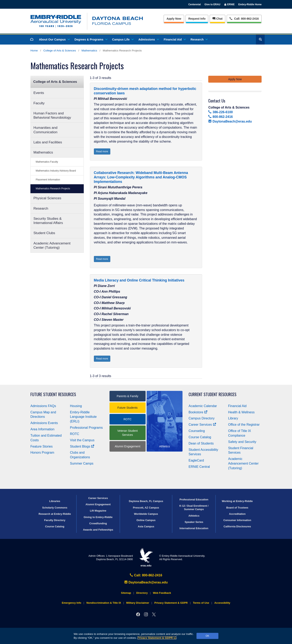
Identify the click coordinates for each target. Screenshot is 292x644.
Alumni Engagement (128, 446)
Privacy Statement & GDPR (157, 638)
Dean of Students (201, 443)
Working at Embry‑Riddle (237, 501)
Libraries (55, 501)
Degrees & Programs (91, 39)
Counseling (197, 431)
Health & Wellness (241, 412)
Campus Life (123, 39)
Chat (217, 19)
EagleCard (196, 460)
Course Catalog (200, 437)
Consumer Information (237, 520)
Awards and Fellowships (98, 530)
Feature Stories (41, 446)
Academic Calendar (203, 406)
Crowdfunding (98, 523)
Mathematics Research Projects (53, 189)
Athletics (194, 516)
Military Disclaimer (138, 603)
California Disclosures (237, 526)
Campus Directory (202, 418)
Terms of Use (201, 603)
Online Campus (146, 520)
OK (207, 636)
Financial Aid (174, 39)
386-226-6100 (220, 112)
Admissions (148, 39)
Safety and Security (242, 442)
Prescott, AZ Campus (146, 508)
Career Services (202, 425)
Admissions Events (44, 423)
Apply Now (174, 19)
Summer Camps (82, 463)
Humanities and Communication (45, 130)
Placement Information (48, 180)
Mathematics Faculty (47, 162)
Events (39, 93)
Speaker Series (194, 522)
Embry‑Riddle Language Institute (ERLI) (83, 417)
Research (199, 39)
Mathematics (89, 51)
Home (34, 51)
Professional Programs (86, 428)
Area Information (42, 429)
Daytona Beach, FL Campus (146, 501)
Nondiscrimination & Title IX (104, 603)
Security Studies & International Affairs (48, 221)
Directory (142, 593)
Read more (102, 151)
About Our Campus (54, 39)
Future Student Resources (53, 394)
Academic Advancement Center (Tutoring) (52, 245)
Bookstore (198, 412)
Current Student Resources (213, 394)
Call (244, 18)
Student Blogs (82, 446)
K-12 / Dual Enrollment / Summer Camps (194, 508)
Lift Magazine (98, 511)
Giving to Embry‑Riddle (98, 517)
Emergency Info (72, 603)
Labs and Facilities (48, 142)
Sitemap (126, 593)
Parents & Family (127, 396)
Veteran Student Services (128, 433)
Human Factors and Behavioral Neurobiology (52, 115)
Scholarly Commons (55, 508)
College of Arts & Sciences (60, 51)
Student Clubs (44, 233)
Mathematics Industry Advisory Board (56, 171)
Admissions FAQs (43, 406)
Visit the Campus (82, 440)
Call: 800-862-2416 (146, 575)
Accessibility (222, 603)
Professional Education (194, 500)
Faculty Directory (55, 520)
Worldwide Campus (146, 514)
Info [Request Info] (197, 19)
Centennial (195, 4)
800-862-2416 (220, 117)
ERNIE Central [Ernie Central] (199, 467)
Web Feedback (162, 593)
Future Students (128, 408)
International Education (194, 528)
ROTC (75, 434)
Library (233, 418)
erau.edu (146, 557)
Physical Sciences (47, 198)
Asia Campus (146, 526)
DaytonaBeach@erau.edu (230, 121)
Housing (76, 406)
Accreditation (237, 514)
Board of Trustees (237, 508)
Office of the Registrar (244, 425)
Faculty (39, 103)
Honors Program (42, 453)
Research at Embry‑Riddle (55, 514)
